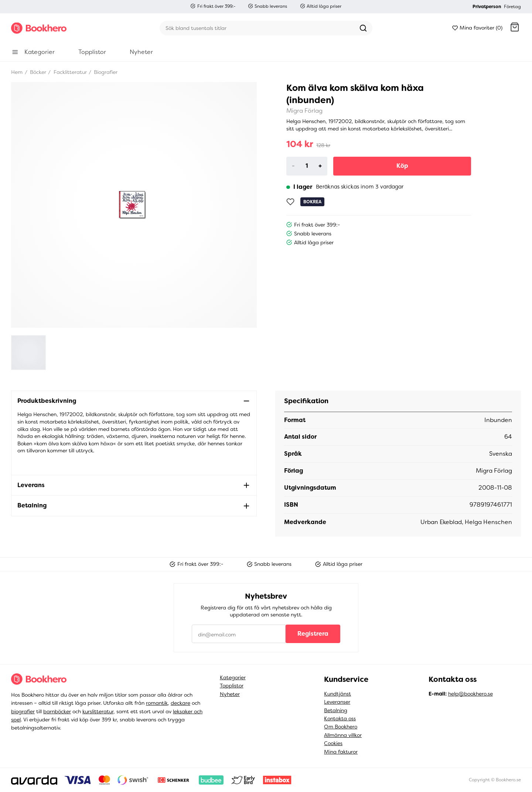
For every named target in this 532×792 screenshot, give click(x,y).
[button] (515, 28)
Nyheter (230, 694)
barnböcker (57, 711)
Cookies (333, 743)
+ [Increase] (320, 166)
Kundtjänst (337, 694)
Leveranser (337, 702)
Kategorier (233, 677)
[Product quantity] (307, 166)
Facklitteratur (69, 72)
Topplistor (232, 686)
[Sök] (257, 28)
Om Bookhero (341, 727)
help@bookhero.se (470, 694)
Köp (402, 166)
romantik (157, 703)
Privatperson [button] (487, 7)
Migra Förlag (304, 111)
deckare (180, 703)
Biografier (105, 72)
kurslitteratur (98, 711)
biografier (23, 711)
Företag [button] (512, 7)
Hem (17, 72)
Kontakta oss (340, 718)
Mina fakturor (341, 752)
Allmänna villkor (343, 735)
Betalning (336, 710)
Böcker (37, 72)
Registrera (313, 634)
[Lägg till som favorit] (290, 202)
